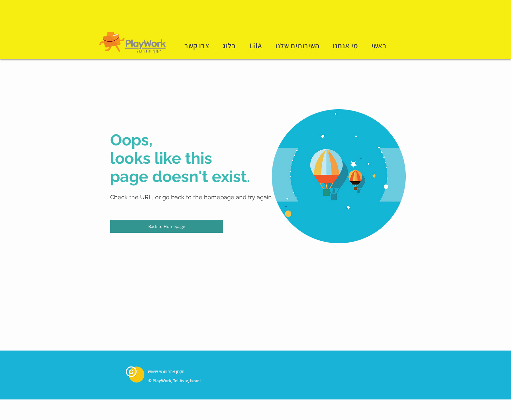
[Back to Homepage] (167, 226)
